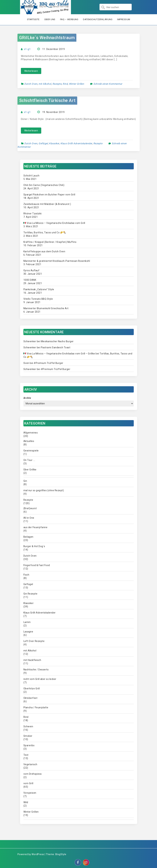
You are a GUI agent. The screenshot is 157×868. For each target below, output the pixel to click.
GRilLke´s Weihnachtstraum (47, 38)
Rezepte (57, 84)
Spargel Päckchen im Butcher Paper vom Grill (49, 195)
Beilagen (28, 537)
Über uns (50, 19)
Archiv (27, 398)
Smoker (28, 736)
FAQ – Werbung (69, 19)
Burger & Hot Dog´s (34, 546)
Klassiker (54, 143)
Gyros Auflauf (31, 270)
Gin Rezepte (30, 594)
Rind (65, 84)
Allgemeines (31, 433)
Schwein (28, 726)
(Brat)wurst (30, 508)
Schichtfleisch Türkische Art (47, 100)
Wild (26, 802)
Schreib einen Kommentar (108, 84)
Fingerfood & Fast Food (37, 565)
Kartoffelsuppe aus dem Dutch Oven (44, 251)
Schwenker (30, 341)
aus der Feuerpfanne (35, 527)
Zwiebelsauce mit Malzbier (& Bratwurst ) (47, 204)
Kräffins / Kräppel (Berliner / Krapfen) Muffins (50, 242)
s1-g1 (27, 49)
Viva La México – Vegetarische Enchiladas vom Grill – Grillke (59, 354)
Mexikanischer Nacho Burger (57, 341)
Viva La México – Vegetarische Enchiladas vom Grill (54, 223)
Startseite (33, 19)
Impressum (124, 19)
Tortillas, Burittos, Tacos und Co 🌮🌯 (45, 232)
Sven (26, 363)
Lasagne (28, 632)
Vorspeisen (30, 793)
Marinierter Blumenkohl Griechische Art (46, 308)
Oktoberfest (30, 698)
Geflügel (43, 143)
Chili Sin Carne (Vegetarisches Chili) (44, 185)
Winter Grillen (76, 84)
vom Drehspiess (33, 774)
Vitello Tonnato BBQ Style (38, 299)
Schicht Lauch (31, 176)
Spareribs (29, 745)
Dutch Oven (31, 84)
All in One (29, 518)
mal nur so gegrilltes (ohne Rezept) (44, 490)
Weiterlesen (31, 71)
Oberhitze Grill (32, 689)
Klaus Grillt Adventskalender (76, 143)
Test (26, 755)
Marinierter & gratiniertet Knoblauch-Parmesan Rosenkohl (57, 261)
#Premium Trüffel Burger (49, 363)
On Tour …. (29, 460)
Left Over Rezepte (34, 641)
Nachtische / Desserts (36, 670)
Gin (25, 481)
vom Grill (28, 783)
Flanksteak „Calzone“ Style (39, 289)
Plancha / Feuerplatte (36, 707)
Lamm (27, 622)
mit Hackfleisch (32, 660)
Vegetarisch (30, 764)
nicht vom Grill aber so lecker (40, 679)
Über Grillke (30, 470)
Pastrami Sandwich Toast (56, 347)
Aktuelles (29, 441)
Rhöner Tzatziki (33, 214)
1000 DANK (30, 280)
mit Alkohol (45, 84)
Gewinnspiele (31, 451)
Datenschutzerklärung (98, 19)
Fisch (26, 575)
